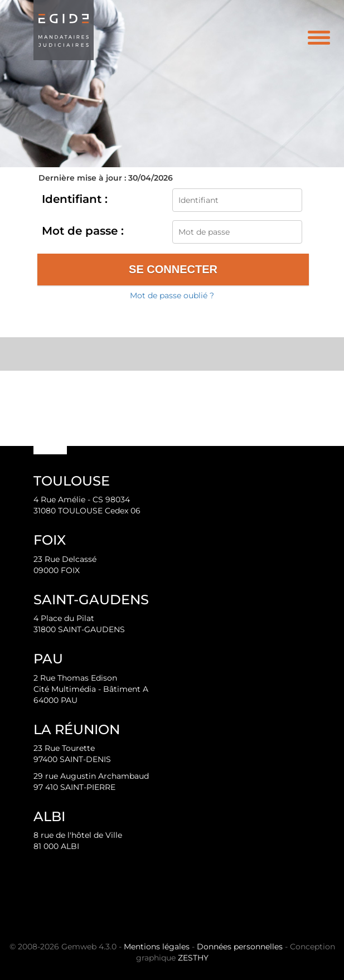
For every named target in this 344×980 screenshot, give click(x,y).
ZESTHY (193, 958)
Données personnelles (240, 947)
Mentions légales (157, 947)
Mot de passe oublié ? (172, 295)
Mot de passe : (83, 231)
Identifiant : (75, 199)
